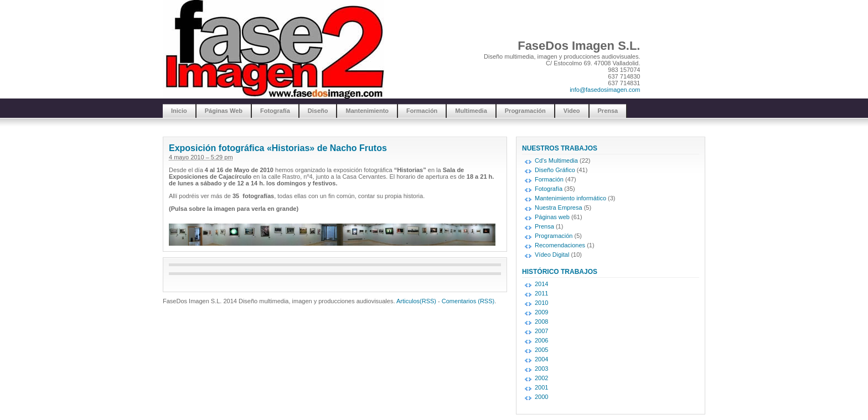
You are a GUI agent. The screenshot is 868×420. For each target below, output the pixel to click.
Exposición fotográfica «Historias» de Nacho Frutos (278, 148)
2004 (541, 359)
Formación (422, 111)
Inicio (179, 111)
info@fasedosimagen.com (605, 90)
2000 (541, 397)
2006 (541, 340)
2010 (541, 303)
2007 (541, 331)
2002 (541, 378)
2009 (541, 312)
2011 (541, 293)
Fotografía (275, 111)
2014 (541, 284)
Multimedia (471, 111)
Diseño (318, 111)
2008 (541, 322)
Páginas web (552, 217)
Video (572, 111)
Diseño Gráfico (555, 170)
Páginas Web (224, 111)
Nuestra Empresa (559, 208)
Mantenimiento (367, 111)
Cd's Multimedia (556, 160)
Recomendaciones (560, 245)
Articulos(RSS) (416, 301)
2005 (541, 350)
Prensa (608, 111)
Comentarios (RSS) (468, 301)
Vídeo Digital (552, 255)
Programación (525, 111)
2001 (541, 387)
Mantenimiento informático (570, 198)
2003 (541, 369)
